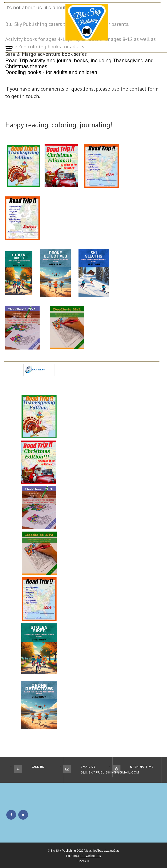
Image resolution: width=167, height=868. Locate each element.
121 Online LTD (91, 856)
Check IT (83, 861)
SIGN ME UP (39, 370)
